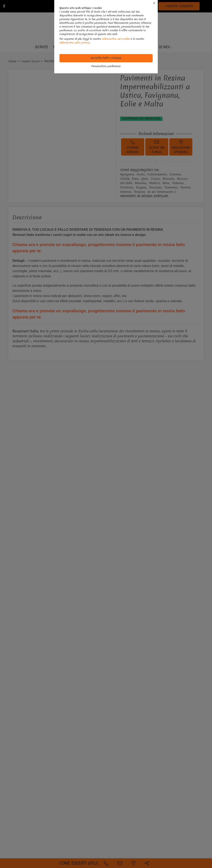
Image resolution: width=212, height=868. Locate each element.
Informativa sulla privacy (75, 43)
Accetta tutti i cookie (106, 58)
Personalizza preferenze (106, 66)
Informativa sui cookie (116, 39)
